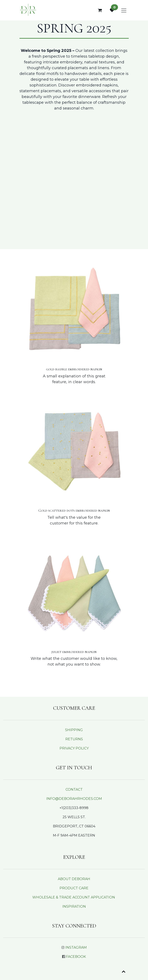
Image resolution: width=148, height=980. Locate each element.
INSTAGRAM (76, 947)
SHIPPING (74, 730)
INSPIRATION (74, 906)
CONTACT (74, 789)
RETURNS (74, 739)
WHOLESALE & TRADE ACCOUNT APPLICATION (74, 897)
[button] (124, 971)
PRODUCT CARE (74, 888)
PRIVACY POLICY (74, 748)
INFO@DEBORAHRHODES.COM (74, 799)
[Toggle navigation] (124, 10)
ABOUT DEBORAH (74, 879)
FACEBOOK (76, 957)
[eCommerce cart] (100, 10)
